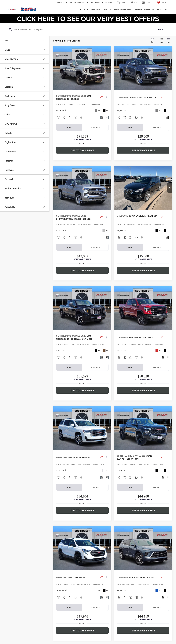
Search (160, 29)
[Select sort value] (153, 41)
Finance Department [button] (144, 9)
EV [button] (166, 9)
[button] (109, 68)
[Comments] (102, 117)
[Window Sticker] (107, 117)
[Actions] (106, 97)
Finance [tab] (95, 127)
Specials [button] (108, 9)
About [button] (159, 9)
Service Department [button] (123, 9)
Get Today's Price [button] (82, 150)
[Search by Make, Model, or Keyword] (84, 29)
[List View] (169, 41)
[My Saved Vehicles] (161, 3)
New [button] (86, 9)
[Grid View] (161, 41)
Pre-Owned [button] (96, 9)
